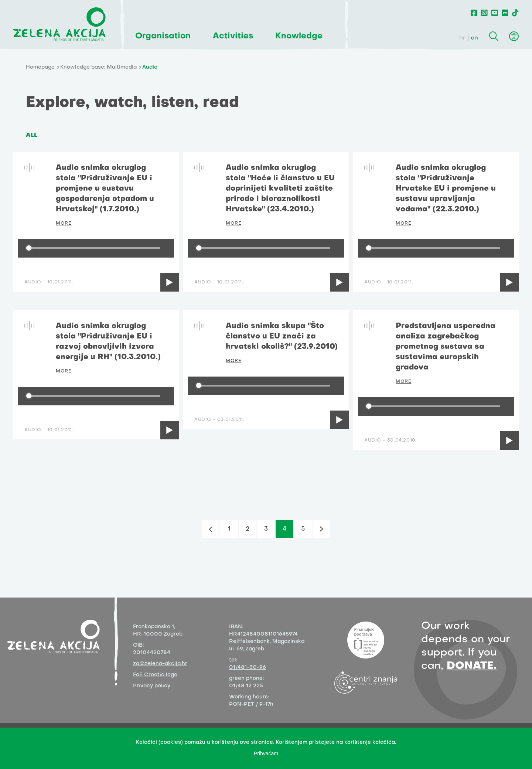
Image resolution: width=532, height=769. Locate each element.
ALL (32, 136)
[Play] (170, 282)
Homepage (40, 67)
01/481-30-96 (248, 668)
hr (462, 38)
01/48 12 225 (246, 686)
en (474, 38)
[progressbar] (95, 248)
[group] (96, 248)
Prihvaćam (266, 753)
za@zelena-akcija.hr (160, 664)
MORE (64, 224)
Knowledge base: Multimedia (98, 67)
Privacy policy (152, 686)
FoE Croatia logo (155, 675)
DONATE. (472, 666)
